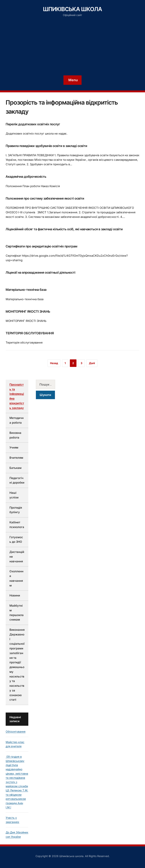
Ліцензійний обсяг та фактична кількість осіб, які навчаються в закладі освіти (64, 229)
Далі (92, 363)
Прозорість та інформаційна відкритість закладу (17, 396)
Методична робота (17, 420)
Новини (15, 595)
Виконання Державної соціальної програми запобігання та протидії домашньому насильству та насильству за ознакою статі (17, 665)
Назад (54, 363)
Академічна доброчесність (26, 177)
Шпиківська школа (73, 9)
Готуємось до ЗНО (16, 540)
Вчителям (16, 458)
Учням (14, 447)
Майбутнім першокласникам (17, 613)
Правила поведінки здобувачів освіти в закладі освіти (46, 146)
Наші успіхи (14, 495)
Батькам (15, 468)
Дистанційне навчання (17, 557)
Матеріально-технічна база (26, 290)
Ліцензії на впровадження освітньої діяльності (40, 272)
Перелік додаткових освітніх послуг (33, 124)
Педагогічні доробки (17, 480)
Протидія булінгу (16, 510)
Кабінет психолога (17, 525)
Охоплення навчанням (16, 578)
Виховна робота (15, 435)
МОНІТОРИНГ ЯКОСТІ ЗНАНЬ (28, 312)
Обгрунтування (16, 731)
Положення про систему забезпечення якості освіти (45, 198)
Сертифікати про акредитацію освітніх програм (41, 246)
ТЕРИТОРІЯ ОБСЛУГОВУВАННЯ (30, 333)
